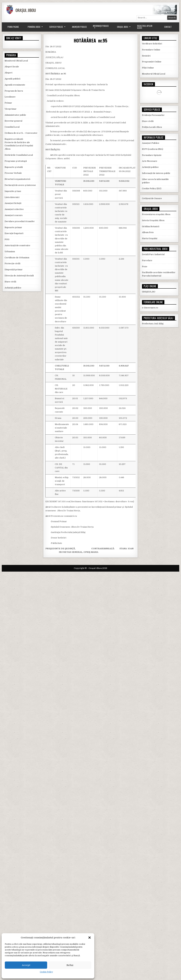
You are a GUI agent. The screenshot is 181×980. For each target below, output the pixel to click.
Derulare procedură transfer (20, 221)
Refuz (70, 965)
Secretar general (13, 121)
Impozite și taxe (13, 191)
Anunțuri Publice (79, 27)
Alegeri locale (12, 67)
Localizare (10, 97)
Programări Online (152, 62)
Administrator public (15, 115)
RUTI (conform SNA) (153, 149)
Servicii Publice (56, 27)
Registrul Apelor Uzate (145, 27)
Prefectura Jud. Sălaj (153, 324)
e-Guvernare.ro (150, 308)
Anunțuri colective (14, 209)
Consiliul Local (12, 127)
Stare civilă (10, 282)
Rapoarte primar (13, 227)
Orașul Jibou (123, 27)
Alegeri (8, 73)
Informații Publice (101, 26)
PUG (7, 239)
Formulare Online (151, 50)
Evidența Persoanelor (153, 115)
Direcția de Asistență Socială (19, 276)
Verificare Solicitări (152, 44)
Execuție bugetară (14, 233)
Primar (8, 103)
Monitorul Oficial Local (16, 61)
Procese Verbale (13, 173)
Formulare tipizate (152, 155)
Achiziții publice (13, 288)
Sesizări (146, 56)
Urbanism (10, 252)
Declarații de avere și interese (20, 185)
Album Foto (148, 232)
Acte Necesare (150, 161)
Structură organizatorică (17, 179)
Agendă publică (12, 79)
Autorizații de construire (17, 245)
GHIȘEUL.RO (149, 292)
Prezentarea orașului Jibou (156, 214)
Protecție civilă (12, 263)
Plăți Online (148, 68)
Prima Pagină (13, 27)
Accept (26, 965)
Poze (145, 266)
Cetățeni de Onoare (152, 198)
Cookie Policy (46, 972)
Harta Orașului (150, 238)
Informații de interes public (156, 173)
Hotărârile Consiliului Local (19, 155)
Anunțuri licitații (13, 203)
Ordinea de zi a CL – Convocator (21, 133)
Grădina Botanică (151, 226)
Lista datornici (12, 197)
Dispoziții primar (14, 270)
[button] (90, 938)
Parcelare (147, 260)
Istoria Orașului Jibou (153, 220)
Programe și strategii (16, 161)
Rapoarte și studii (14, 167)
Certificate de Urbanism (17, 258)
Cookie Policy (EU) (152, 188)
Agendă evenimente (15, 85)
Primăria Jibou (34, 27)
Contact (168, 27)
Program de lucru (14, 91)
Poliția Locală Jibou (152, 127)
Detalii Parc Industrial (153, 254)
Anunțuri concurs (14, 215)
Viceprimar (11, 109)
